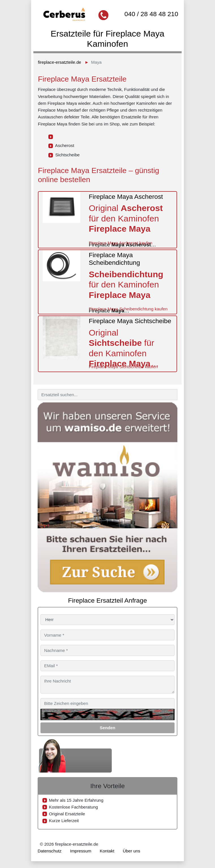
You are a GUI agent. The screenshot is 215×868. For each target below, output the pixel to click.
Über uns (132, 851)
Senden (108, 728)
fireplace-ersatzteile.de (60, 62)
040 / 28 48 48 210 (151, 14)
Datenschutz (50, 851)
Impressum (80, 851)
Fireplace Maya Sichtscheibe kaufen (123, 367)
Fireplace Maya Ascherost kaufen (121, 243)
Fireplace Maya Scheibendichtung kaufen (128, 309)
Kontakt (107, 851)
